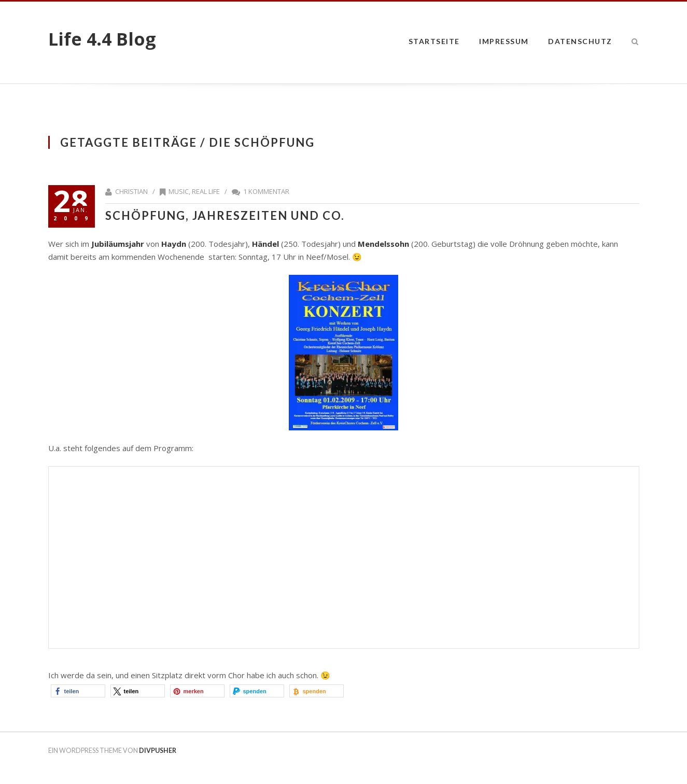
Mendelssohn (383, 244)
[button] (78, 691)
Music (179, 191)
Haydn (174, 244)
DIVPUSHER (158, 751)
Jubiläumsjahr (118, 244)
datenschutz (580, 41)
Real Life (206, 191)
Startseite (434, 41)
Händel (264, 244)
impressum (504, 41)
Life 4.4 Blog (102, 39)
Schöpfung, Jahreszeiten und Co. (225, 215)
